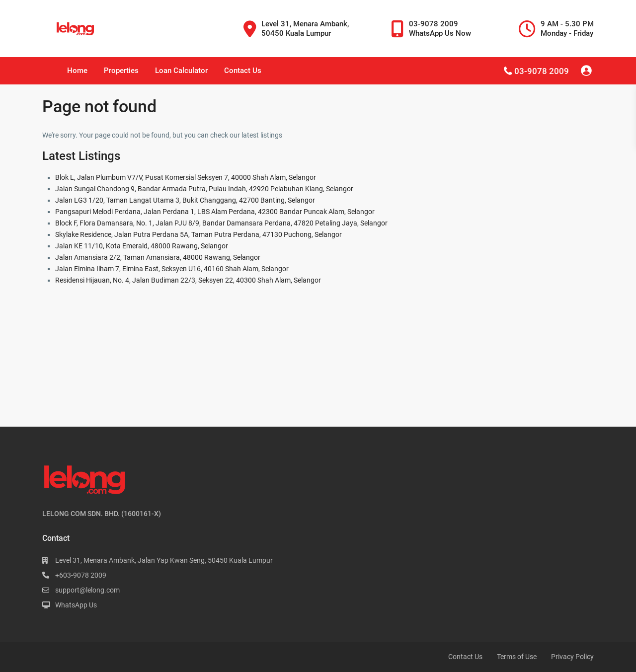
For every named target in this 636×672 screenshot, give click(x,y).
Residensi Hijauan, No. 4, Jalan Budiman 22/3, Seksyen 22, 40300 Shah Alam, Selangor (188, 280)
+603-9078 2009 (81, 575)
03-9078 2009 (542, 71)
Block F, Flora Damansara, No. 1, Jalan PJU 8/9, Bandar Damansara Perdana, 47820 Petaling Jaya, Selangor (221, 223)
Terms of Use (517, 657)
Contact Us (243, 71)
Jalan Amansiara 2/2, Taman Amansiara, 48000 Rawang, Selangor (158, 257)
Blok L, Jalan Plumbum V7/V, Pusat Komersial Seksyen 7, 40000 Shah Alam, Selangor (186, 177)
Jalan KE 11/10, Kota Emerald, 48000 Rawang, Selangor (142, 246)
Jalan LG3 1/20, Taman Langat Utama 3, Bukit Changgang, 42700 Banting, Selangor (185, 200)
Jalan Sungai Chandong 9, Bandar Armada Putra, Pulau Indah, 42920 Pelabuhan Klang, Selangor (204, 189)
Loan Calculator (181, 71)
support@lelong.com (87, 590)
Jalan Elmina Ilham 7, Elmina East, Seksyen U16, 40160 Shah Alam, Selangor (172, 269)
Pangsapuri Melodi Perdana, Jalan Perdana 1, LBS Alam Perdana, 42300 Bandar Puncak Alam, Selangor (215, 212)
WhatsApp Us (76, 605)
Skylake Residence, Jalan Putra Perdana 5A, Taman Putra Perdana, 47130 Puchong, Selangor (199, 234)
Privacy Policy (572, 657)
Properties (121, 71)
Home (77, 71)
